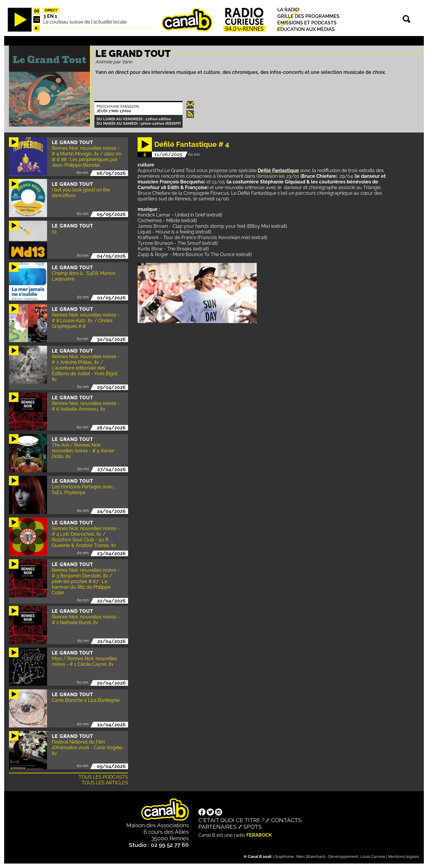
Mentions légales (404, 857)
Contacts (286, 820)
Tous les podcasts (103, 777)
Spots (253, 827)
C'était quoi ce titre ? (231, 820)
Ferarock (259, 835)
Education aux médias (306, 29)
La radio (288, 10)
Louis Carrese (373, 857)
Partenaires (218, 827)
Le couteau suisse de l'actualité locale (85, 22)
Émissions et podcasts (307, 23)
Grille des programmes (308, 16)
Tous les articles (105, 783)
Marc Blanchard (311, 857)
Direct (51, 10)
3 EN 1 (50, 16)
